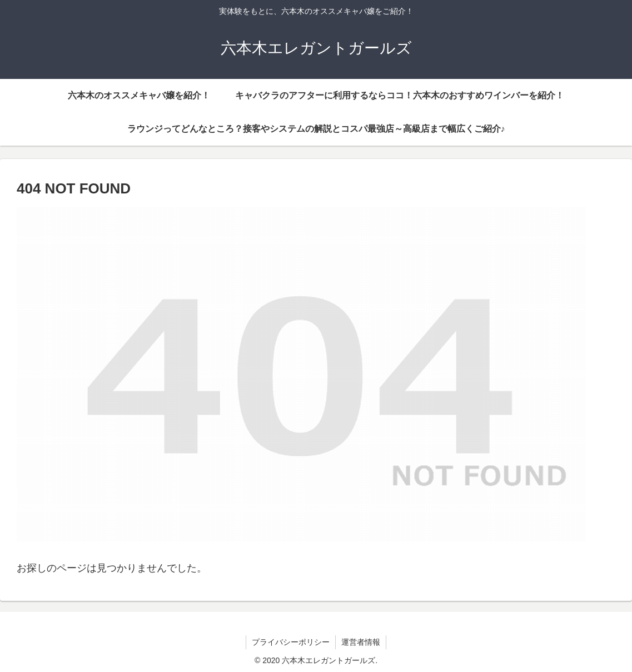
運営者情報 (361, 642)
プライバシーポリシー (291, 642)
